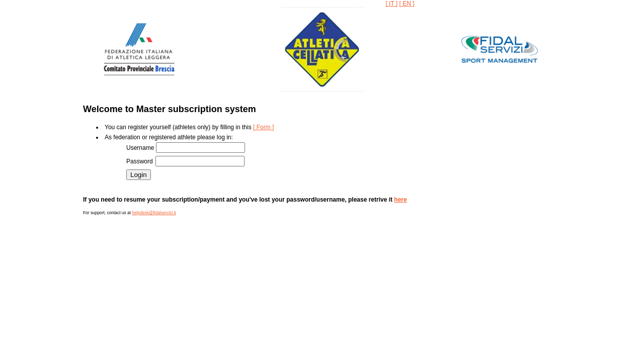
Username (141, 148)
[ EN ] (407, 4)
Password (140, 161)
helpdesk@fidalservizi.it (154, 213)
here (400, 200)
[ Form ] (263, 127)
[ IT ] (391, 4)
